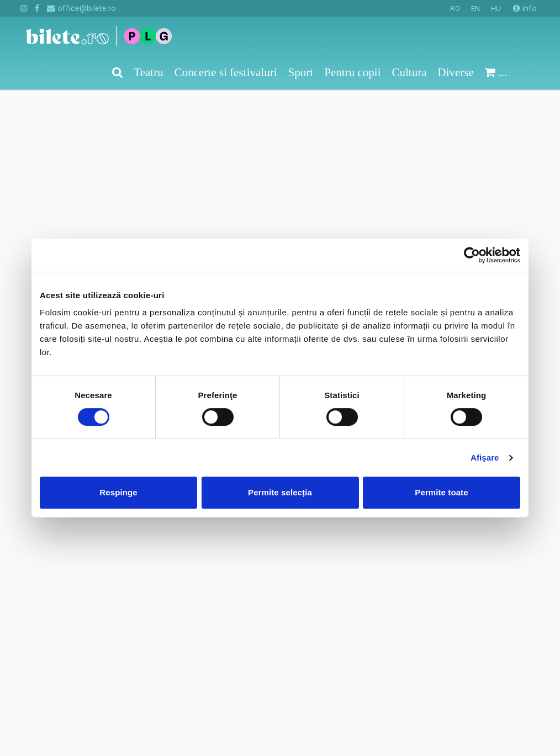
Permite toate (441, 492)
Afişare (485, 458)
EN (476, 9)
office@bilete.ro (81, 8)
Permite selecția (280, 492)
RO (455, 9)
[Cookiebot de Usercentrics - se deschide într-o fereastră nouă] (472, 255)
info (525, 8)
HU (496, 9)
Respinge (118, 492)
